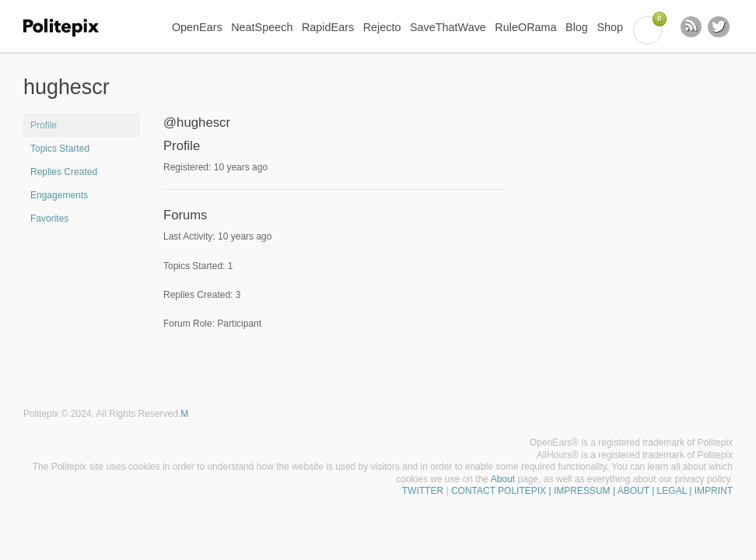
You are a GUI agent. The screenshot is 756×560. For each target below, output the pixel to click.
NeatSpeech (262, 27)
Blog (577, 27)
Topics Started (60, 149)
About (503, 479)
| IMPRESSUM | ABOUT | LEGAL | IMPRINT (639, 491)
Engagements (59, 195)
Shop (610, 27)
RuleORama (525, 27)
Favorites (49, 219)
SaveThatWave (448, 27)
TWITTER (423, 491)
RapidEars (328, 27)
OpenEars (197, 27)
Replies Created (64, 172)
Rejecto (382, 27)
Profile (44, 125)
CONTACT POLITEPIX (499, 491)
